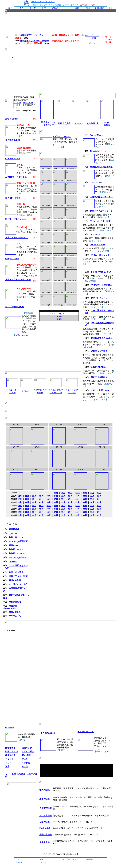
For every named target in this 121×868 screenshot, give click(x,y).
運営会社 (19, 862)
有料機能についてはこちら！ (43, 2)
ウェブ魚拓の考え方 (70, 859)
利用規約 (89, 859)
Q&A (41, 859)
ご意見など (43, 862)
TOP (17, 859)
